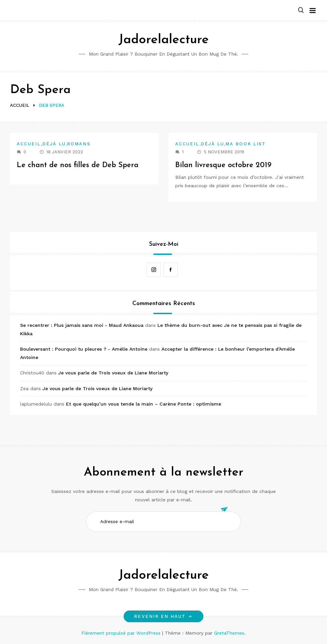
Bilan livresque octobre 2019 (223, 165)
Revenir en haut (163, 616)
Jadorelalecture (163, 40)
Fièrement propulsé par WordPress (122, 633)
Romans (79, 144)
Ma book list (246, 144)
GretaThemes (229, 633)
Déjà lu (54, 144)
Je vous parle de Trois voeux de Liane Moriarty (113, 373)
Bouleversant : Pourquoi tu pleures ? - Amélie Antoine (84, 349)
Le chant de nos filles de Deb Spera (78, 165)
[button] (301, 11)
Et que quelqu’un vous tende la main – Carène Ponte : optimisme (144, 404)
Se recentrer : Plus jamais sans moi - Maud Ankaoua (82, 325)
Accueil (29, 144)
